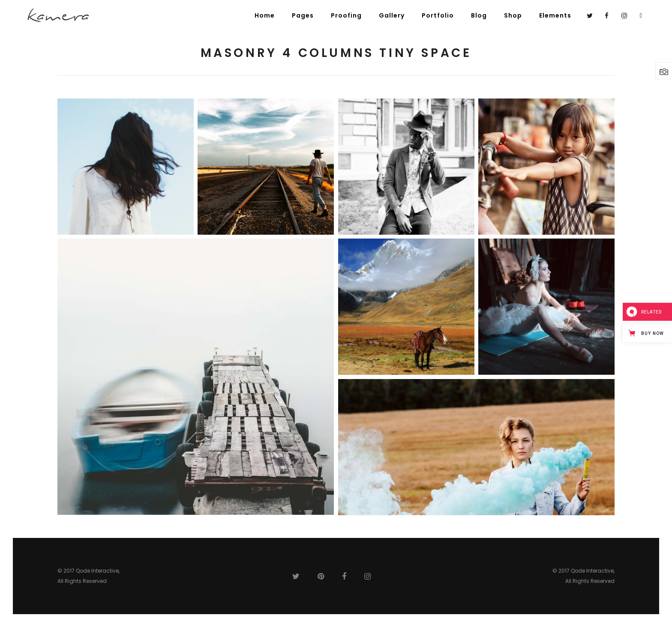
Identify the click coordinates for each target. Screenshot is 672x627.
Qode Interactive (97, 571)
